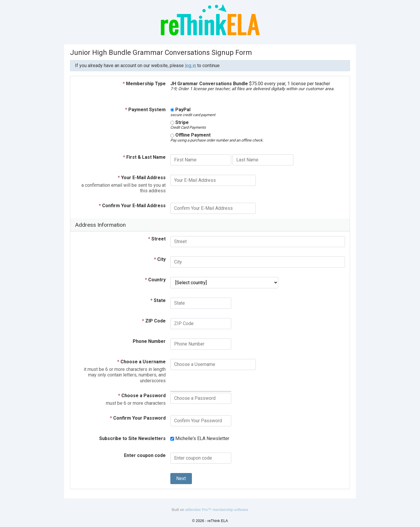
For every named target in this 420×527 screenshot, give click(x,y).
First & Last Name (144, 157)
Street (157, 239)
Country (155, 280)
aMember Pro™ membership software (217, 510)
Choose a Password (142, 396)
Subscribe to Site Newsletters (132, 438)
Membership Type (144, 84)
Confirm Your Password (138, 418)
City (160, 259)
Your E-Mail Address (142, 178)
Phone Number (149, 341)
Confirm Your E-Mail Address (132, 206)
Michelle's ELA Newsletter (200, 438)
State (158, 300)
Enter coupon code (145, 455)
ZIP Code (154, 321)
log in (190, 66)
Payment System (145, 110)
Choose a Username (141, 362)
